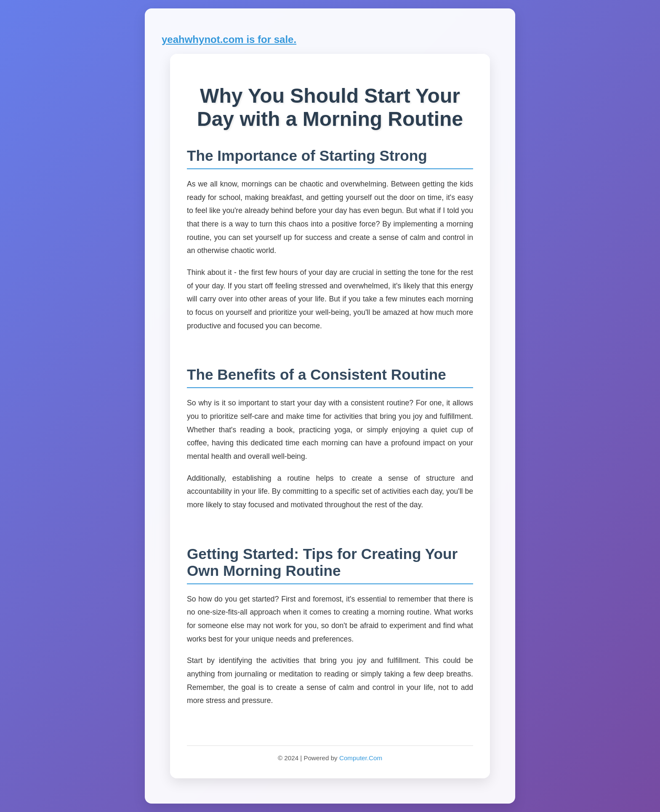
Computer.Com (361, 758)
